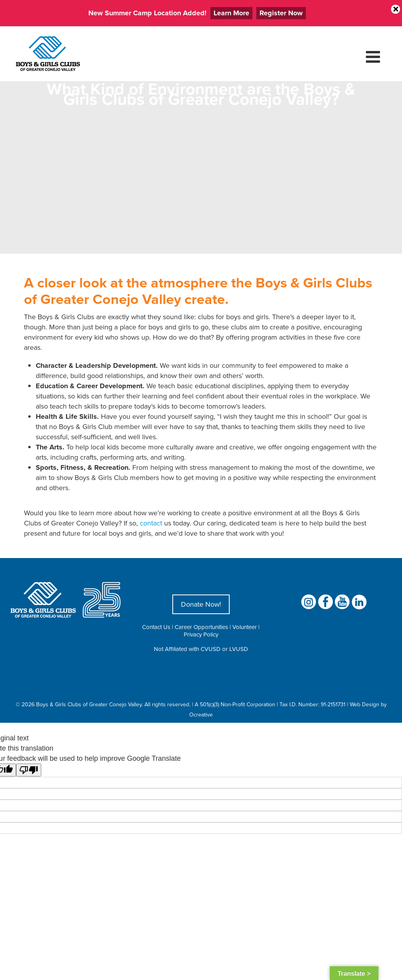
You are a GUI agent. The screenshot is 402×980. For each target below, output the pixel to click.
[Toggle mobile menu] (374, 56)
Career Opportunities (201, 627)
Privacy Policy (201, 634)
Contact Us (156, 627)
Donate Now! (201, 604)
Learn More (231, 13)
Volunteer (245, 627)
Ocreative (201, 715)
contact (151, 523)
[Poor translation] (29, 770)
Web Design (365, 704)
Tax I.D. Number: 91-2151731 (312, 704)
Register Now (281, 13)
